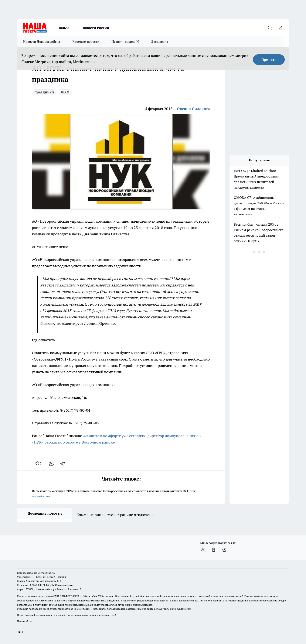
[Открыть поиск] (270, 28)
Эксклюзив (160, 42)
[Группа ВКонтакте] (203, 550)
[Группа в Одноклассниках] (214, 550)
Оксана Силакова (194, 109)
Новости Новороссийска (42, 42)
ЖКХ (65, 92)
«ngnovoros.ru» (47, 573)
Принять (269, 60)
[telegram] (64, 463)
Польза (63, 28)
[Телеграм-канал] (224, 550)
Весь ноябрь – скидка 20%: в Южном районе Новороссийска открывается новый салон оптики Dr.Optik (121, 494)
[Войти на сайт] (280, 28)
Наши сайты (24, 621)
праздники (44, 92)
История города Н (125, 42)
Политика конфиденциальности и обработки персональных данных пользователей (67, 615)
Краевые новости (86, 42)
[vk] (38, 463)
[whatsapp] (51, 463)
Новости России (95, 28)
